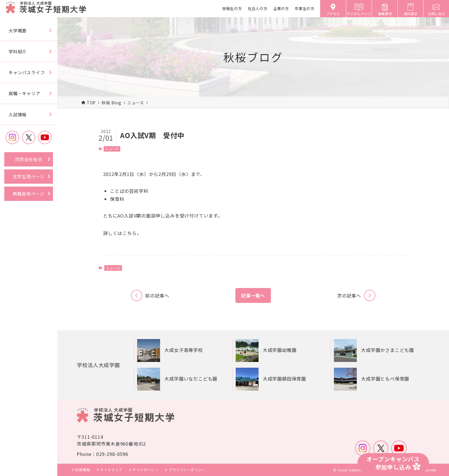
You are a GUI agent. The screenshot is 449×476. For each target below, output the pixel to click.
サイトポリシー (145, 470)
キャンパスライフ (27, 72)
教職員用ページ (29, 194)
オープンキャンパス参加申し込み (393, 463)
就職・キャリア (24, 93)
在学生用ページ (29, 176)
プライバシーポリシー (187, 470)
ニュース (112, 149)
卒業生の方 (305, 8)
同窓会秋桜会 (29, 159)
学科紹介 (18, 51)
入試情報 (18, 114)
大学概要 (18, 31)
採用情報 (82, 470)
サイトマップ (111, 470)
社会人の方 (258, 8)
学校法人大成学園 (101, 365)
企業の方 (281, 8)
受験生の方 (232, 8)
